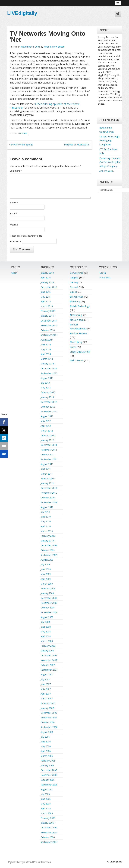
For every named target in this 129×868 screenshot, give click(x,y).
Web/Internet (77, 360)
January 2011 (47, 483)
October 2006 (48, 722)
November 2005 (49, 775)
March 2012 (47, 431)
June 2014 (46, 344)
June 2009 (46, 569)
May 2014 (46, 349)
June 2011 (46, 469)
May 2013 (46, 387)
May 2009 (46, 574)
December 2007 (49, 655)
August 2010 (47, 507)
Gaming (74, 282)
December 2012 (49, 402)
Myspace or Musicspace (76, 145)
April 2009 (46, 579)
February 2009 (48, 588)
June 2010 (46, 517)
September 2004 (49, 842)
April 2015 (46, 301)
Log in (103, 273)
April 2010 (46, 526)
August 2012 (47, 416)
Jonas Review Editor (54, 47)
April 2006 (46, 751)
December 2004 (49, 828)
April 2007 (46, 694)
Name (14, 202)
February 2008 (48, 646)
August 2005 (47, 789)
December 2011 (49, 445)
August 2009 (47, 560)
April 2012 (46, 426)
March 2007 (47, 698)
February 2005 (48, 818)
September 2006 (49, 727)
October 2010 (48, 497)
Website (14, 225)
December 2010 (49, 488)
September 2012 (49, 411)
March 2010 (47, 531)
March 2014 (47, 359)
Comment (16, 171)
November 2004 (49, 832)
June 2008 (46, 627)
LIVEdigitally (22, 13)
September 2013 (49, 373)
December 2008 (49, 598)
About (14, 273)
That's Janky (76, 342)
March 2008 (47, 641)
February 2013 (48, 392)
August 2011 (47, 464)
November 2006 (49, 718)
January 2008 (47, 651)
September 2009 (49, 555)
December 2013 (49, 368)
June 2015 (46, 292)
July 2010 (45, 512)
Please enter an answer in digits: (26, 236)
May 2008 (46, 632)
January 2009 (47, 593)
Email (13, 214)
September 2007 (49, 670)
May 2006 (46, 746)
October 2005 (48, 780)
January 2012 (47, 440)
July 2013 (45, 383)
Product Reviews (79, 333)
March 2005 (47, 813)
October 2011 (48, 455)
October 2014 (48, 330)
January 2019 (47, 273)
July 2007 (45, 679)
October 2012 (48, 407)
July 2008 (45, 622)
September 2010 (49, 502)
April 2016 (46, 278)
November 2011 (49, 450)
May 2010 (46, 521)
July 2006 (45, 737)
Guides (73, 292)
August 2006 (47, 732)
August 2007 (47, 674)
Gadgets (74, 278)
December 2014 (49, 321)
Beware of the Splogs (22, 145)
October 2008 (48, 608)
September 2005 (49, 785)
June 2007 (46, 684)
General (23, 133)
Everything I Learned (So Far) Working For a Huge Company (110, 162)
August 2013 (47, 378)
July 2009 (45, 564)
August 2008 (47, 617)
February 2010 (48, 536)
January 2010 (47, 541)
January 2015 (47, 316)
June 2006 (46, 741)
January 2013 (47, 397)
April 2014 (46, 354)
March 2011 (47, 474)
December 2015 (49, 287)
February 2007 (48, 703)
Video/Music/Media (80, 352)
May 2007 (46, 689)
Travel (73, 347)
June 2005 (46, 799)
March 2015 (47, 306)
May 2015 (46, 297)
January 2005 (47, 823)
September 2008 (49, 612)
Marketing (75, 301)
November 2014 (49, 325)
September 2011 (49, 459)
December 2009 (49, 545)
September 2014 (49, 335)
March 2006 (47, 756)
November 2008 (49, 603)
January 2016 (47, 282)
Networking (76, 315)
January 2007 (47, 708)
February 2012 (48, 435)
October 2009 (48, 550)
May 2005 (46, 804)
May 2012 (46, 421)
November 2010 (49, 493)
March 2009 (47, 584)
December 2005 (49, 770)
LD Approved (77, 297)
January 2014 (47, 364)
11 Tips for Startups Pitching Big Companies (110, 140)
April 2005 (46, 809)
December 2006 (49, 713)
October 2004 (48, 837)
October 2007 (48, 665)
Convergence (77, 273)
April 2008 (46, 636)
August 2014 (47, 340)
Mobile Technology (80, 306)
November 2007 (49, 660)
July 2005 (45, 794)
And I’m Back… (107, 171)
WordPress (105, 278)
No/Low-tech (77, 320)
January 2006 (47, 765)
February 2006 (48, 761)
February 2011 (48, 478)
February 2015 (48, 311)
